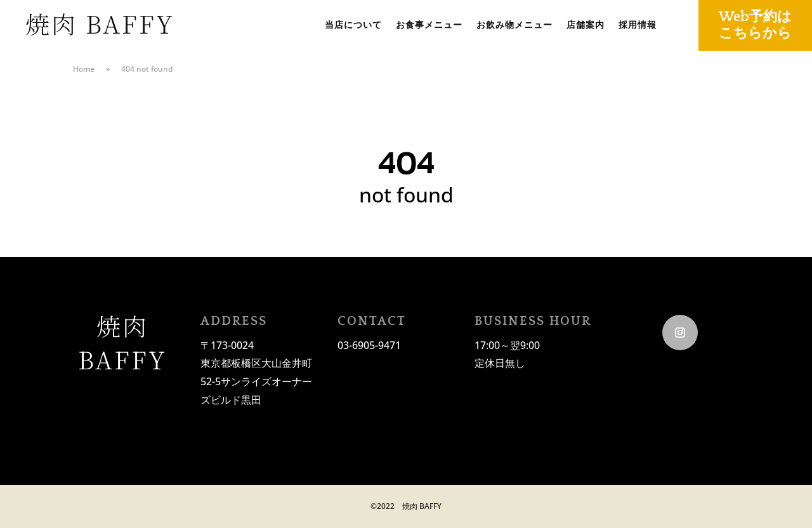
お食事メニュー (429, 26)
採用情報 (638, 26)
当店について (353, 26)
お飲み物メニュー (514, 26)
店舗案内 (586, 26)
